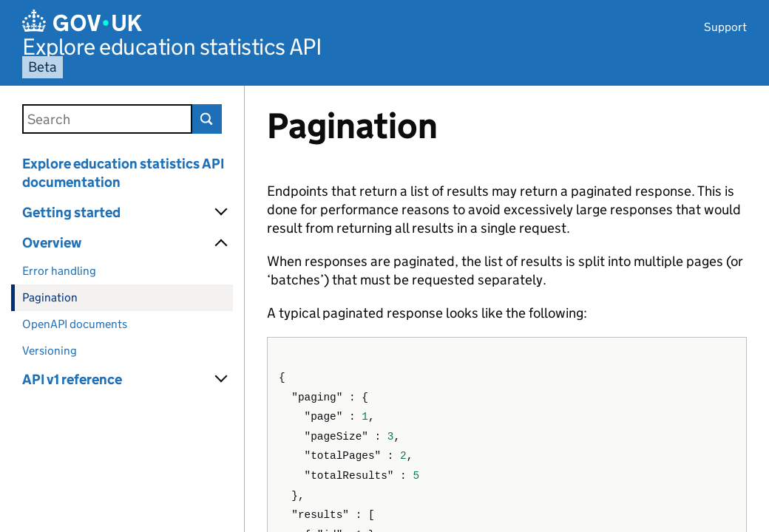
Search (207, 119)
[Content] (507, 309)
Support (725, 27)
